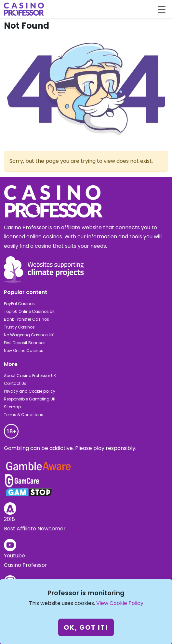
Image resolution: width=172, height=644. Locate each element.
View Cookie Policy (120, 603)
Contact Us (15, 383)
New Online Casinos (24, 350)
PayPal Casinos (19, 304)
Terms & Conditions (24, 415)
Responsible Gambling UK (30, 399)
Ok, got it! (86, 627)
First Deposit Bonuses (25, 343)
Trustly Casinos (19, 327)
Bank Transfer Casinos (26, 319)
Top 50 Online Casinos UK (29, 311)
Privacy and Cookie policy (30, 391)
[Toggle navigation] (162, 9)
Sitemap (12, 407)
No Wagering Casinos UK (29, 335)
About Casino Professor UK (30, 376)
